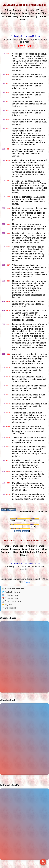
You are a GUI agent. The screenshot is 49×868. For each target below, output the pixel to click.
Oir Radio (43, 862)
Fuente (27, 582)
